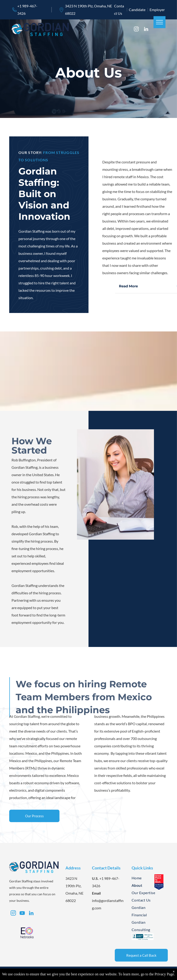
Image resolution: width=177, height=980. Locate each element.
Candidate (137, 10)
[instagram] (136, 30)
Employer (157, 10)
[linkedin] (146, 30)
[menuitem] (146, 878)
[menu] (159, 22)
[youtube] (22, 914)
